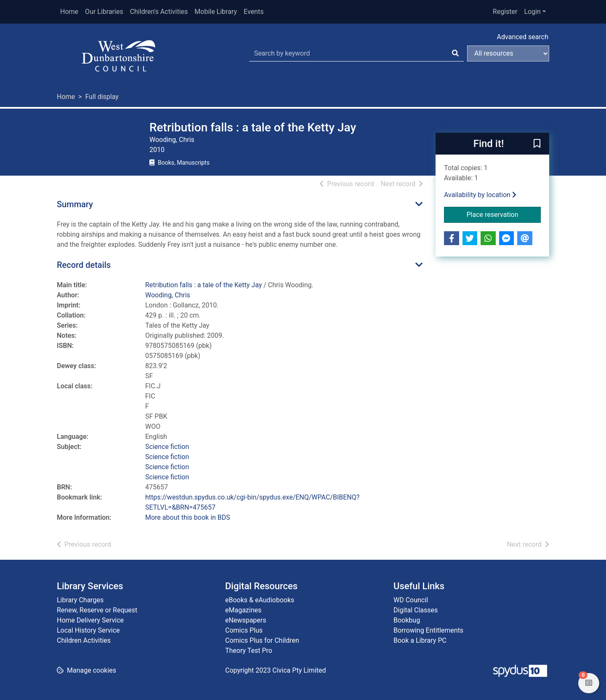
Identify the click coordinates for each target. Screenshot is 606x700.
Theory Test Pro (249, 651)
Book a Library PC (420, 640)
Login (532, 12)
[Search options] (508, 53)
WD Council (411, 600)
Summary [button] (75, 204)
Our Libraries (104, 12)
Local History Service (88, 630)
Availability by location (480, 195)
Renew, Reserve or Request (97, 610)
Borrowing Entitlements (428, 630)
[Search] (455, 53)
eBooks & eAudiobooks (260, 600)
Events (254, 12)
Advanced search (523, 37)
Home (69, 12)
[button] (537, 144)
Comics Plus (244, 630)
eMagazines (243, 610)
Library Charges (80, 600)
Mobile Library (216, 12)
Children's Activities (159, 12)
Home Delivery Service (90, 620)
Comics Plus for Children (262, 640)
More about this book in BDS (188, 517)
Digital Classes (416, 610)
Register (505, 12)
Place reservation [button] (504, 214)
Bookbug (407, 620)
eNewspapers (246, 620)
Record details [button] (84, 265)
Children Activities (84, 640)
